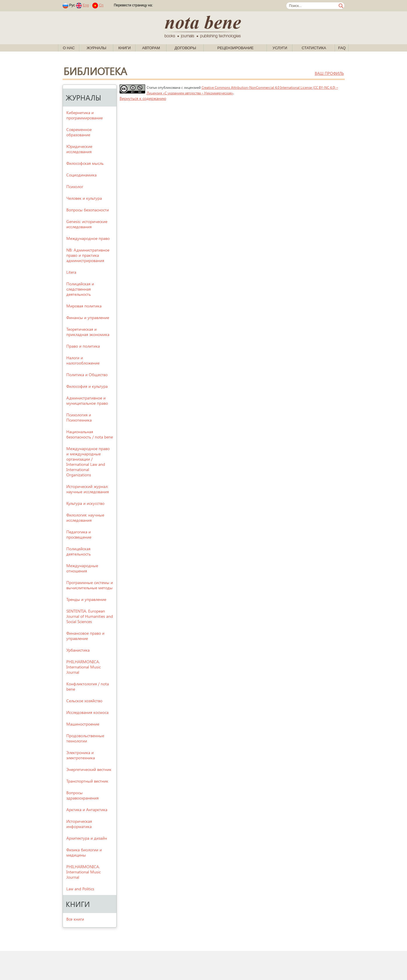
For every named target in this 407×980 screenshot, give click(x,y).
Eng (86, 5)
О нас (69, 48)
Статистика (314, 48)
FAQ (342, 48)
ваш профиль (329, 73)
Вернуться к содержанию (143, 98)
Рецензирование (236, 48)
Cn (101, 5)
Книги (125, 48)
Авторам (151, 48)
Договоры (185, 48)
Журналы (97, 48)
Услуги (280, 48)
